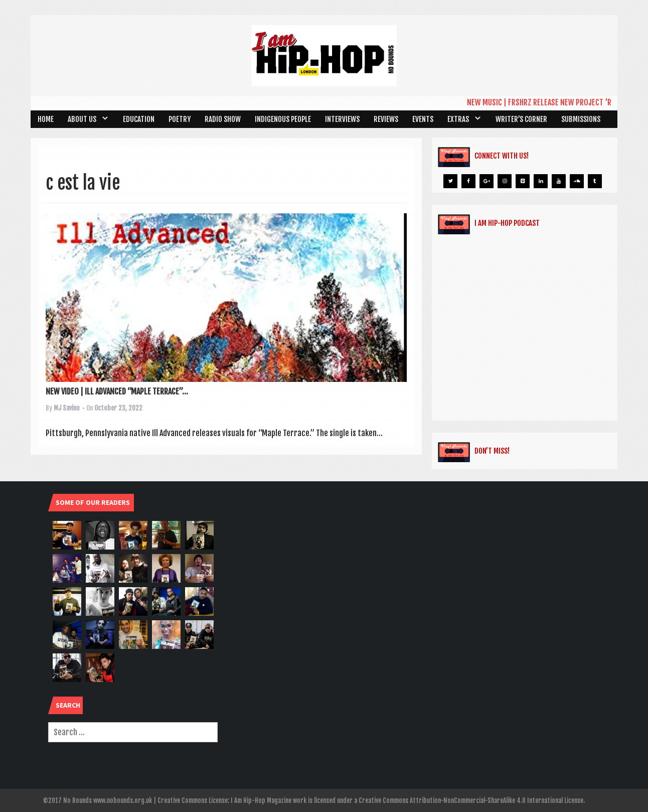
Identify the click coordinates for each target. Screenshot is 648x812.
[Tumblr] (595, 181)
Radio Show (223, 119)
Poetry (180, 119)
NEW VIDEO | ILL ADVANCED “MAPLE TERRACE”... (117, 391)
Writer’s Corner (521, 119)
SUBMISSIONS (581, 119)
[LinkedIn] (541, 181)
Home (46, 119)
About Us (82, 119)
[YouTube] (559, 181)
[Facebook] (468, 181)
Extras (458, 119)
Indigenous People (283, 119)
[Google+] (487, 181)
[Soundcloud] (577, 181)
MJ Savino (67, 408)
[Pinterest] (523, 181)
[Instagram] (505, 181)
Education (139, 119)
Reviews (386, 119)
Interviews (342, 119)
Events (423, 119)
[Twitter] (450, 181)
